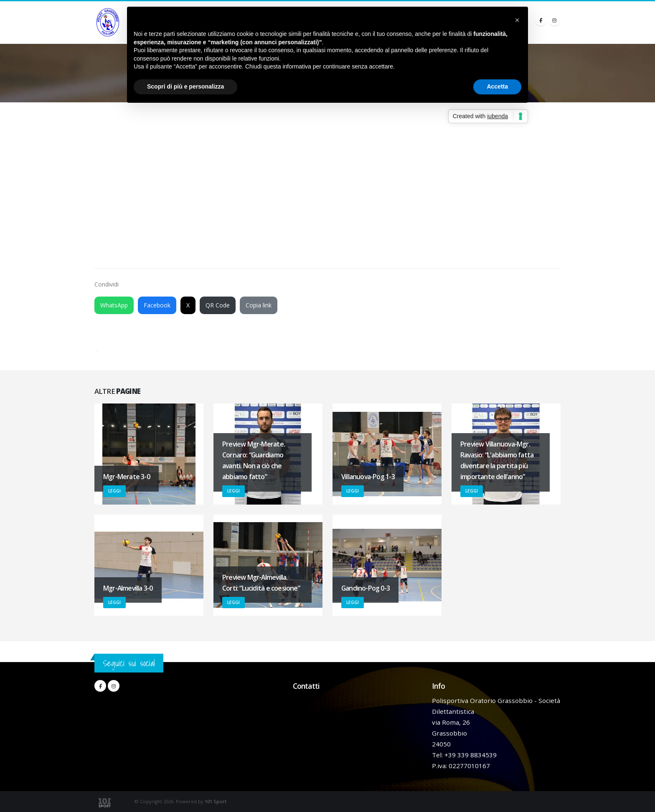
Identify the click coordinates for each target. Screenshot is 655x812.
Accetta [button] (497, 86)
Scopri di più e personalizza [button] (185, 86)
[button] (517, 20)
